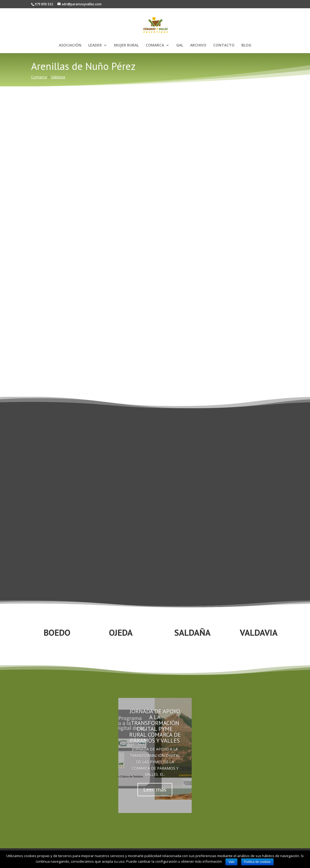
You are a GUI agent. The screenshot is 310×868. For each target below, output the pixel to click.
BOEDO (57, 632)
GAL (180, 45)
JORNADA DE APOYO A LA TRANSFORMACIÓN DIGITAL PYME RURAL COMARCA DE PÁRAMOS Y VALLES (155, 726)
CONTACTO (224, 45)
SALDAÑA (192, 632)
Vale (231, 862)
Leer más (155, 789)
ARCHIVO (198, 45)
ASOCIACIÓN (70, 45)
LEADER (95, 45)
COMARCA (155, 45)
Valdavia (58, 77)
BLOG (246, 45)
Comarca (39, 77)
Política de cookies (257, 862)
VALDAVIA (259, 632)
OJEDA (121, 632)
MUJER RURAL (126, 45)
